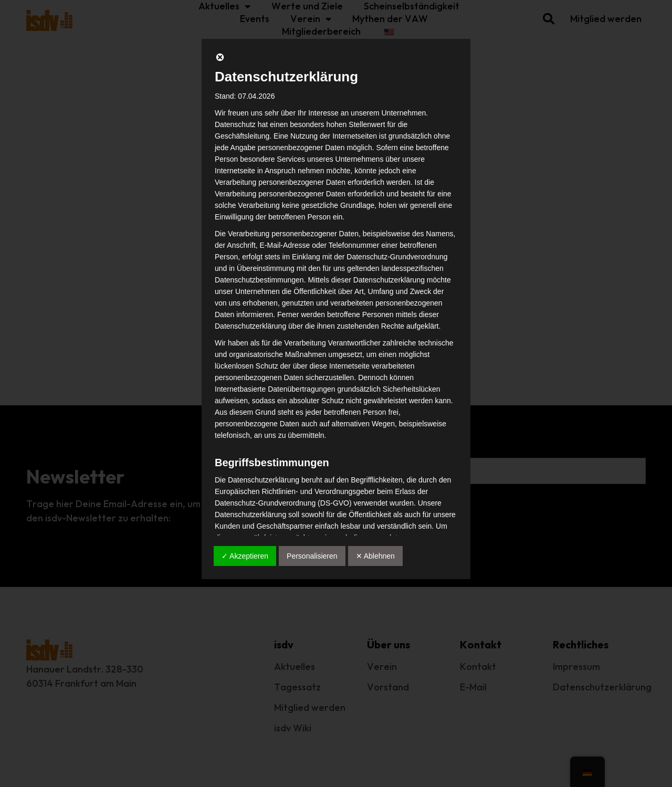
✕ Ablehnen (375, 556)
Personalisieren (312, 556)
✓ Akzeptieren (245, 556)
